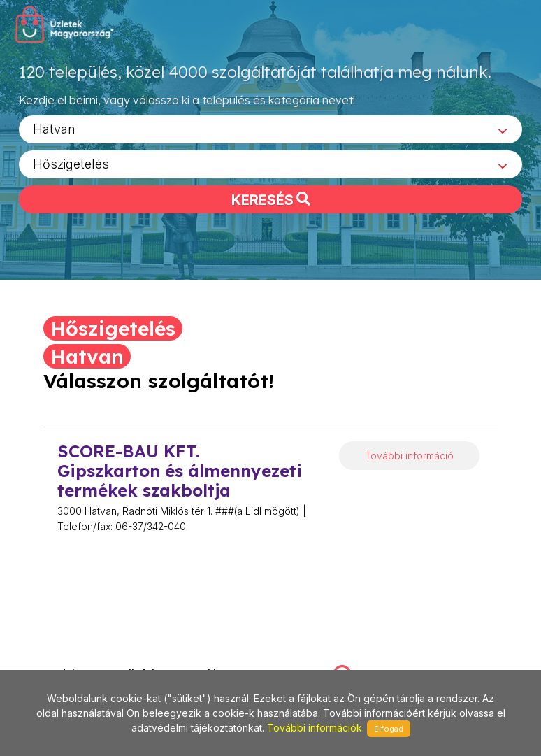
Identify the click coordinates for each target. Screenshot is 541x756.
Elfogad (389, 729)
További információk (315, 728)
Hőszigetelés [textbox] (71, 168)
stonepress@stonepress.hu (82, 660)
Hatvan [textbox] (54, 133)
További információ (409, 456)
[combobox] (270, 134)
